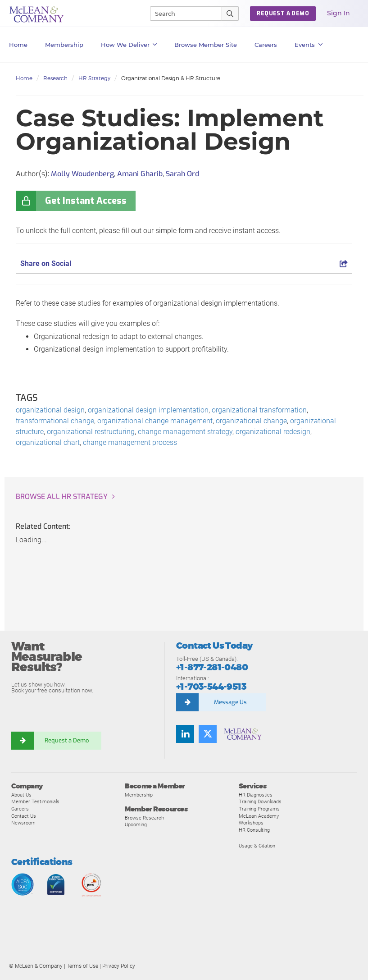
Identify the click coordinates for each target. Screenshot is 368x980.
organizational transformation (259, 410)
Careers (20, 809)
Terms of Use (82, 966)
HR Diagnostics (256, 795)
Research (55, 78)
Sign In (338, 13)
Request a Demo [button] (283, 14)
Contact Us (24, 816)
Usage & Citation (257, 846)
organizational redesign (273, 432)
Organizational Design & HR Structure (171, 78)
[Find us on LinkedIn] (185, 734)
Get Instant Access (86, 201)
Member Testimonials (35, 801)
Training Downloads (260, 801)
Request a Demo (68, 740)
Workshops (251, 823)
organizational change (251, 421)
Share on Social (184, 263)
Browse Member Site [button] (206, 45)
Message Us (230, 702)
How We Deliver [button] (129, 45)
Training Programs (259, 809)
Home (18, 45)
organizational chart (48, 442)
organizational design (50, 410)
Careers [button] (266, 45)
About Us (21, 795)
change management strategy (185, 432)
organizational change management (155, 421)
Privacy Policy (119, 966)
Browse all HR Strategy (62, 497)
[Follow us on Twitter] (208, 734)
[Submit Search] (230, 14)
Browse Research (144, 818)
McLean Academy (259, 816)
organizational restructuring (91, 432)
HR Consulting (254, 830)
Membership (64, 45)
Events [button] (309, 45)
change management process (130, 442)
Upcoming (136, 824)
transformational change (55, 421)
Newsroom (23, 823)
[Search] (182, 14)
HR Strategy (94, 78)
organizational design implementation (148, 410)
